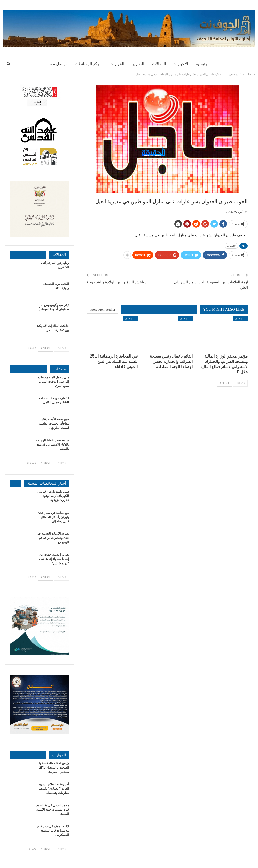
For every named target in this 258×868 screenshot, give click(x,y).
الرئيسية (205, 64)
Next (225, 383)
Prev (240, 383)
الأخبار (184, 64)
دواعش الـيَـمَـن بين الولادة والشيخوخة (117, 282)
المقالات (160, 64)
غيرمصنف (240, 318)
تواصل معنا (55, 64)
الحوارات (116, 64)
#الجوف (232, 246)
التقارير (138, 64)
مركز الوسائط (88, 64)
